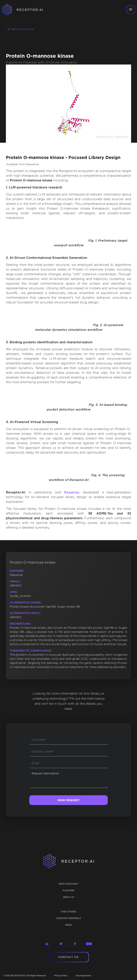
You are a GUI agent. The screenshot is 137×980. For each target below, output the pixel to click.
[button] (131, 10)
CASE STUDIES (69, 912)
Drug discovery (68, 884)
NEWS (69, 925)
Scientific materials (68, 918)
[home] (27, 10)
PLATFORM (68, 890)
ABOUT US (68, 897)
